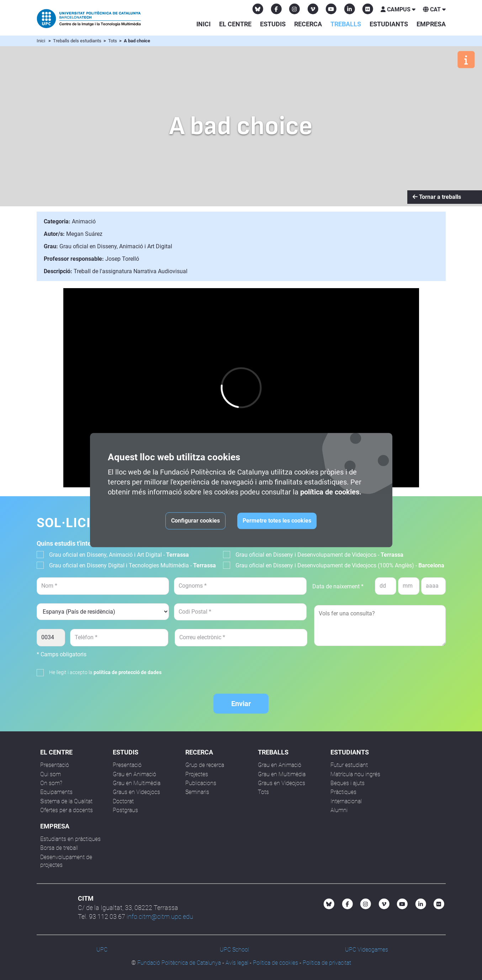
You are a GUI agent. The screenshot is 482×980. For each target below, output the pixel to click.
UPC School (234, 950)
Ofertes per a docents (67, 810)
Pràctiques (343, 792)
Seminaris (197, 792)
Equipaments (56, 792)
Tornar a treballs (437, 197)
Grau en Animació (134, 774)
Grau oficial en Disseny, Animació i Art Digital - (119, 555)
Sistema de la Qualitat (66, 801)
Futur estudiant (349, 765)
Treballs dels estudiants (78, 41)
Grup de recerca (205, 765)
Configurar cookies (195, 521)
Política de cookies (276, 963)
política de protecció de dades (128, 672)
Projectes (197, 774)
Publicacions (201, 783)
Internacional (346, 801)
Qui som (51, 774)
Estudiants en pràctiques (70, 839)
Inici (203, 24)
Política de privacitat (327, 963)
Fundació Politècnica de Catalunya (179, 963)
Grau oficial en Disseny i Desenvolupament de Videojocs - (319, 555)
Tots (113, 41)
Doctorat (123, 801)
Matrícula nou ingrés (355, 774)
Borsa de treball (59, 848)
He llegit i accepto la (105, 672)
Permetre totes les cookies (277, 521)
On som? (51, 783)
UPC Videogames (367, 950)
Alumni (339, 810)
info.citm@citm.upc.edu (160, 917)
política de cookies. (331, 492)
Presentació (55, 765)
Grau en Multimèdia (137, 783)
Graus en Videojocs (136, 792)
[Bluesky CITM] (258, 9)
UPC (102, 950)
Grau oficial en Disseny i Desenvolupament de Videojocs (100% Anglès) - (340, 565)
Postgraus (125, 810)
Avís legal (237, 963)
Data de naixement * (338, 586)
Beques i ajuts (348, 783)
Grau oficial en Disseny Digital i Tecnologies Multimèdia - (133, 565)
